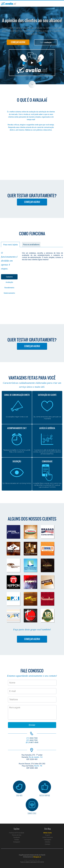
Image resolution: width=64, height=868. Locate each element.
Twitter (17, 840)
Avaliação (9, 282)
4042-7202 (32, 740)
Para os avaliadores (31, 244)
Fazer (46, 42)
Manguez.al (37, 857)
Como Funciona (48, 837)
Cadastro (9, 277)
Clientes (48, 842)
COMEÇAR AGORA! (18, 42)
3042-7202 (32, 738)
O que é (47, 835)
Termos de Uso (17, 835)
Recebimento (9, 288)
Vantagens (47, 840)
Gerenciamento (9, 293)
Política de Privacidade (17, 833)
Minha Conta (48, 833)
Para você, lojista (10, 245)
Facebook (17, 837)
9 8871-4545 (32, 742)
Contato (48, 844)
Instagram (17, 842)
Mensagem (32, 712)
